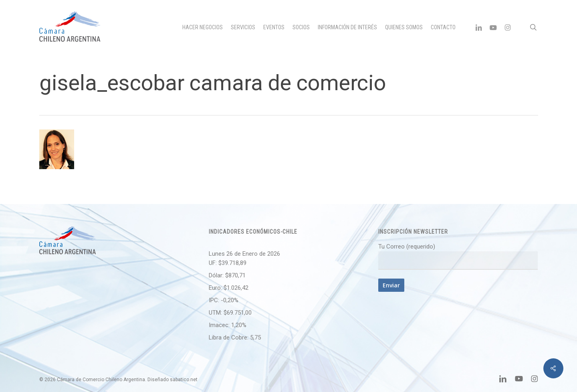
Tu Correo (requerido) (458, 256)
